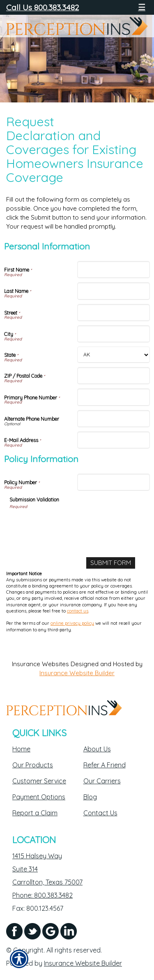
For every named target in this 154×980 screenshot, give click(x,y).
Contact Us (100, 813)
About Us (97, 749)
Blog (90, 797)
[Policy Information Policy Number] (114, 482)
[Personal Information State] (114, 355)
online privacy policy (72, 623)
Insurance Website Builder (77, 673)
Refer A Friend (105, 765)
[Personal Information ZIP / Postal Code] (114, 376)
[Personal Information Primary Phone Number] (114, 397)
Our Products (33, 765)
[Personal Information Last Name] (114, 291)
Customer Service (39, 781)
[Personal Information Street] (114, 313)
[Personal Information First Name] (114, 270)
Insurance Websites (40, 664)
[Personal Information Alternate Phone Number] (114, 419)
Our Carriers (102, 781)
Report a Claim (35, 813)
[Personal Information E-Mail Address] (114, 440)
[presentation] (72, 526)
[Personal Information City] (114, 334)
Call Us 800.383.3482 (43, 7)
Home (21, 749)
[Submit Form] (111, 563)
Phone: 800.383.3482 (43, 895)
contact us (78, 611)
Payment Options (39, 797)
